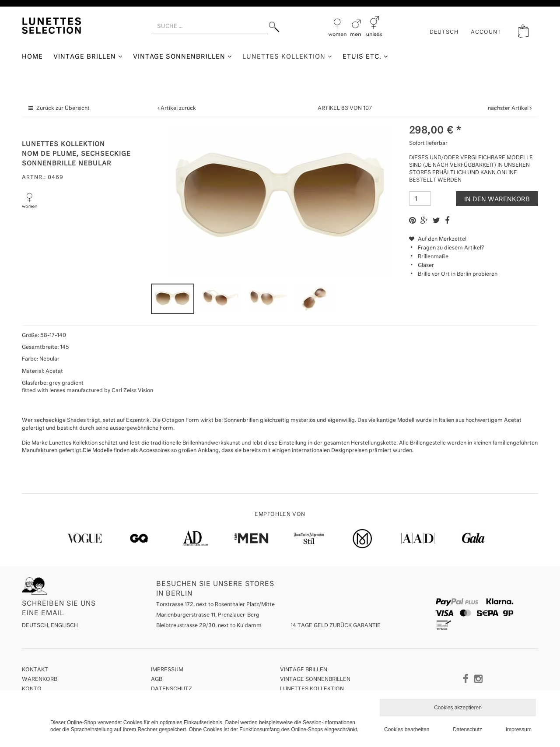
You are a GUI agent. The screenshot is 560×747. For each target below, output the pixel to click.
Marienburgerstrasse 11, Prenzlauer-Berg (208, 615)
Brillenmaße (433, 257)
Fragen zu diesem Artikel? (446, 248)
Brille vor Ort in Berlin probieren (458, 274)
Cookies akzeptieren (458, 708)
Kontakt (35, 670)
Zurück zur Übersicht (63, 109)
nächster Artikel (509, 109)
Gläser (426, 266)
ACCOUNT (486, 32)
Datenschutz (171, 689)
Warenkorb (40, 680)
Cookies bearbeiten (407, 729)
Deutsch (444, 32)
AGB (157, 680)
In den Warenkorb (497, 200)
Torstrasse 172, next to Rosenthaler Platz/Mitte (215, 605)
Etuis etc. (365, 57)
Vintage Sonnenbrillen (183, 57)
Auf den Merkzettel (438, 239)
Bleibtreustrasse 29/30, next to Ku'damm (209, 626)
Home (32, 57)
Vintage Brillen (88, 57)
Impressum (167, 670)
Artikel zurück (178, 109)
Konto (32, 689)
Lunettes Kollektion (287, 57)
